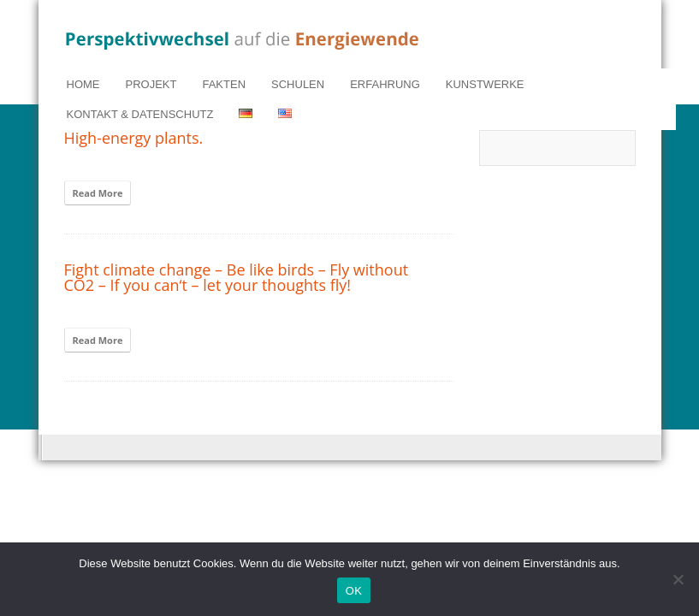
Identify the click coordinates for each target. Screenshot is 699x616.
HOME (83, 84)
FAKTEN (224, 84)
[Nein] (678, 579)
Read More (98, 193)
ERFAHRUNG (385, 84)
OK (354, 591)
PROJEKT (151, 84)
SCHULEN (298, 84)
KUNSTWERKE (485, 84)
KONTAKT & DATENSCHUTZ (140, 114)
